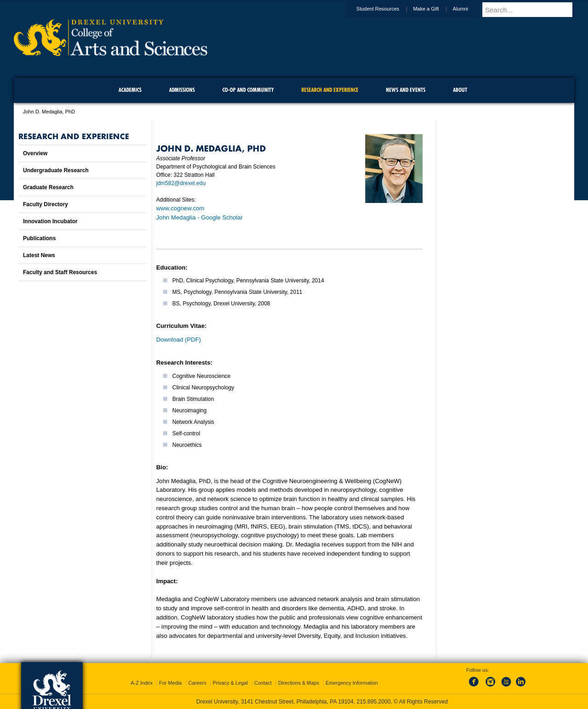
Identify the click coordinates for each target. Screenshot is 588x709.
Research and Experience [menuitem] (330, 90)
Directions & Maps (298, 683)
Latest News (39, 255)
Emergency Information (352, 683)
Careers (197, 683)
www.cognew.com (180, 208)
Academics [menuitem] (130, 90)
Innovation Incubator (50, 221)
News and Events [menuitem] (406, 90)
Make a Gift (435, 9)
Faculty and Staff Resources (60, 272)
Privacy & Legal (230, 683)
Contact (263, 683)
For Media (170, 683)
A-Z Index (141, 683)
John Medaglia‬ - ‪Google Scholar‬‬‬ (199, 217)
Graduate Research (48, 187)
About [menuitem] (460, 90)
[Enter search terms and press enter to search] (532, 10)
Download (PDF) (178, 340)
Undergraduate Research (56, 170)
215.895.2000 (373, 702)
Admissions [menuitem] (182, 90)
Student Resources (387, 9)
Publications (39, 238)
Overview (35, 153)
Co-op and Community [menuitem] (248, 90)
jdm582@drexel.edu (181, 183)
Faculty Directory (45, 204)
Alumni (469, 9)
